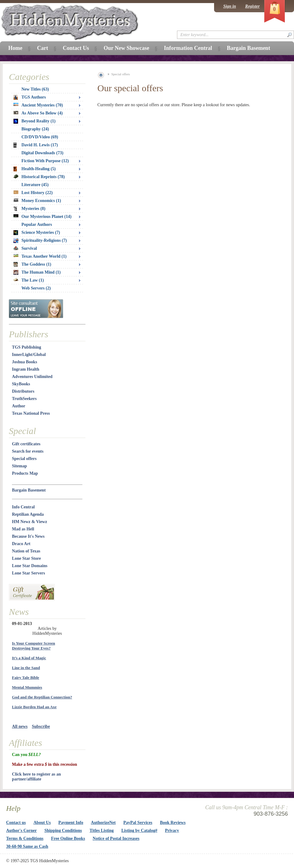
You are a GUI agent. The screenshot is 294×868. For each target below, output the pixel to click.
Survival (25, 248)
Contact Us (76, 48)
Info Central (23, 507)
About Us (42, 823)
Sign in (230, 6)
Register (253, 6)
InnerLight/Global (29, 355)
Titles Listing (102, 831)
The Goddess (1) (32, 264)
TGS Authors (30, 97)
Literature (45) (35, 185)
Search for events (28, 451)
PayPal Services (138, 823)
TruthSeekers (24, 399)
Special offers (24, 459)
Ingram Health (26, 369)
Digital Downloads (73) (42, 153)
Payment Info (71, 823)
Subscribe (41, 726)
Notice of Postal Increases (116, 838)
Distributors (23, 391)
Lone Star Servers (28, 573)
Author (19, 406)
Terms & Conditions (25, 838)
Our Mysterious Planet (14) (42, 217)
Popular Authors (37, 224)
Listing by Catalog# (139, 831)
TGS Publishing (26, 347)
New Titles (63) (35, 89)
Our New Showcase (126, 48)
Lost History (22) (33, 193)
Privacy (172, 831)
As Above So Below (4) (38, 113)
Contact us (16, 823)
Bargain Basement (29, 490)
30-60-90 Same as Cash (27, 846)
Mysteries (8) (29, 209)
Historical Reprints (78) (39, 177)
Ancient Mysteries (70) (38, 105)
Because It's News (28, 536)
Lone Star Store (26, 558)
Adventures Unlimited (32, 377)
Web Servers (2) (36, 288)
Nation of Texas (26, 551)
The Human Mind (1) (37, 272)
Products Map (25, 473)
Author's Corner (21, 831)
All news (20, 726)
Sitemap (19, 466)
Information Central (188, 48)
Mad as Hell (23, 529)
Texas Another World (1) (40, 256)
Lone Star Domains (30, 566)
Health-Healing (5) (35, 169)
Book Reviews (173, 823)
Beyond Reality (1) (34, 121)
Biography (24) (35, 129)
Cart (43, 48)
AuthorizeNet (103, 823)
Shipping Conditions (63, 831)
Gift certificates (26, 444)
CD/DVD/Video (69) (40, 137)
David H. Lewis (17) (36, 145)
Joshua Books (24, 362)
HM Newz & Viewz (30, 522)
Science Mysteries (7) (37, 233)
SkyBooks (21, 384)
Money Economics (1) (37, 201)
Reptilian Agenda (28, 514)
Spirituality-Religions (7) (40, 241)
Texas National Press (31, 413)
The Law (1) (29, 280)
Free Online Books (68, 838)
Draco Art (21, 544)
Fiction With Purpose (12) (45, 161)
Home (15, 48)
